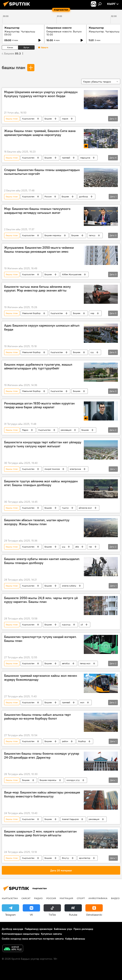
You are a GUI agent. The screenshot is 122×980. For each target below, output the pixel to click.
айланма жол (85, 508)
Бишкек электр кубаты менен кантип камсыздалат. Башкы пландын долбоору (42, 561)
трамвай (66, 158)
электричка (75, 469)
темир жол (85, 663)
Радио (25, 430)
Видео (115, 898)
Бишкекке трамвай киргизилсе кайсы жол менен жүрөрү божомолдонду (41, 678)
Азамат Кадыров (70, 819)
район (65, 741)
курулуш (66, 625)
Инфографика (98, 898)
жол (82, 702)
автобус (66, 663)
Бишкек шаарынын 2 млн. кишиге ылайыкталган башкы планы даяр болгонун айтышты (40, 833)
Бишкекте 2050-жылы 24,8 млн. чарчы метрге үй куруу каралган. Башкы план (41, 600)
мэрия (65, 119)
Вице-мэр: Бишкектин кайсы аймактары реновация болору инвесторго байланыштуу (42, 794)
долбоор (84, 196)
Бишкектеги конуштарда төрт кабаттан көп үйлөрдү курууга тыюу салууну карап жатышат (43, 444)
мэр (92, 313)
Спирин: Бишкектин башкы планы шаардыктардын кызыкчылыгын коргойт (42, 172)
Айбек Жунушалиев (72, 274)
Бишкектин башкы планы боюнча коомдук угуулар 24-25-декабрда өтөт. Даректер (42, 756)
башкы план (14, 67)
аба (77, 547)
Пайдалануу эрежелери (39, 929)
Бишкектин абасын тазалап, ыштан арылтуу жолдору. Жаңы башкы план (37, 522)
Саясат (26, 898)
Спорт (81, 898)
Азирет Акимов (52, 469)
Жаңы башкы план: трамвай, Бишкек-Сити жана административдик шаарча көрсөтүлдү (40, 133)
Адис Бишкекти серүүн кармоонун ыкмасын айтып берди (42, 328)
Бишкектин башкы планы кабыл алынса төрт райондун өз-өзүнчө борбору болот (37, 717)
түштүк (65, 508)
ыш (64, 547)
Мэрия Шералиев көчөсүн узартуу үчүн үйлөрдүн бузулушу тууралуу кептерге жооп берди (41, 94)
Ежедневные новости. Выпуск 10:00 (64, 33)
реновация (66, 430)
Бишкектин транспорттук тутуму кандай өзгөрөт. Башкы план (40, 639)
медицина (85, 158)
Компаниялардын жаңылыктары (21, 934)
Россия (48, 196)
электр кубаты (69, 586)
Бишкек (48, 119)
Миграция (66, 898)
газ (90, 547)
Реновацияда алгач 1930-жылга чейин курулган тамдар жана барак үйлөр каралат (39, 405)
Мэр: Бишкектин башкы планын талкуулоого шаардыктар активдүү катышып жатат (37, 211)
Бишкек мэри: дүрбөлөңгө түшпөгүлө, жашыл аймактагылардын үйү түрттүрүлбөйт (38, 367)
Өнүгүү (66, 858)
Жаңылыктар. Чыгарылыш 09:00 (20, 33)
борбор (82, 741)
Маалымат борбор (31, 313)
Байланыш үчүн (63, 929)
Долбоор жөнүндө (13, 929)
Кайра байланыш (75, 939)
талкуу (92, 235)
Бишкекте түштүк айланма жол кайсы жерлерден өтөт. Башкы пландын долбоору (41, 483)
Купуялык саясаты (51, 934)
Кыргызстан (28, 119)
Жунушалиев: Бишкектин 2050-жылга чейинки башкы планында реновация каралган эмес (39, 250)
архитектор (85, 858)
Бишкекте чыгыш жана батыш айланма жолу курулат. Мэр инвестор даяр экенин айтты (37, 289)
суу (92, 352)
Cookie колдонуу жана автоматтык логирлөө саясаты (33, 939)
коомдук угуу (73, 780)
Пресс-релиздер (83, 929)
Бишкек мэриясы (53, 235)
